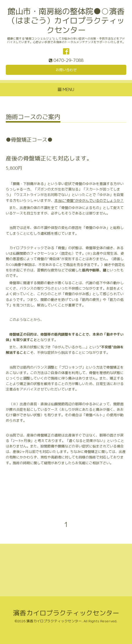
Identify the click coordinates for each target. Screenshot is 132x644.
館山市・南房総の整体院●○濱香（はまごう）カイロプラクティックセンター (66, 21)
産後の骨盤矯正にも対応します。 (49, 158)
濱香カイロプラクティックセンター (66, 613)
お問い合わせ (66, 70)
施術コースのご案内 (33, 117)
